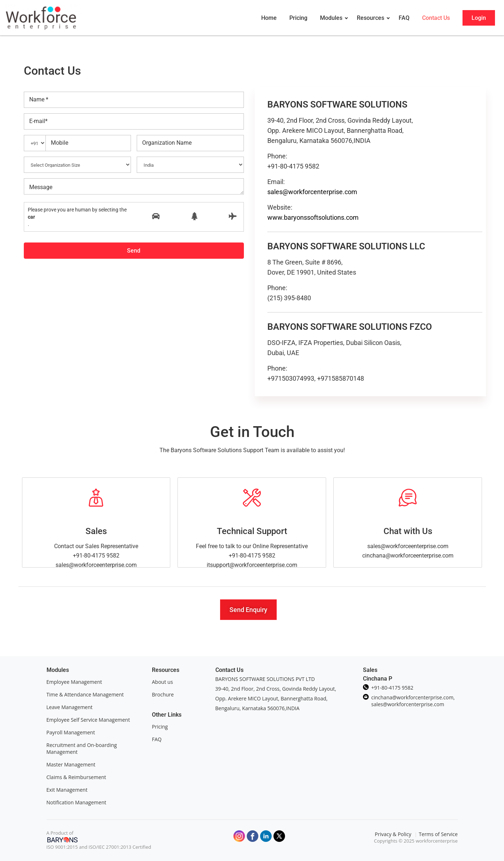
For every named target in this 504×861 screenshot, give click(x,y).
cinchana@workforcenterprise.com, (413, 697)
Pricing (160, 727)
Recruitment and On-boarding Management (82, 748)
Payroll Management (71, 732)
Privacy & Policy (394, 834)
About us (162, 682)
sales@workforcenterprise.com (312, 192)
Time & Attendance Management (85, 694)
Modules (58, 670)
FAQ (157, 739)
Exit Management (67, 790)
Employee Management (74, 682)
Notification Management (76, 802)
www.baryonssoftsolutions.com (313, 217)
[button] (248, 610)
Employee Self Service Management (88, 720)
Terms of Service (438, 834)
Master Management (71, 764)
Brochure (163, 694)
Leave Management (70, 707)
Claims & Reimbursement (76, 777)
